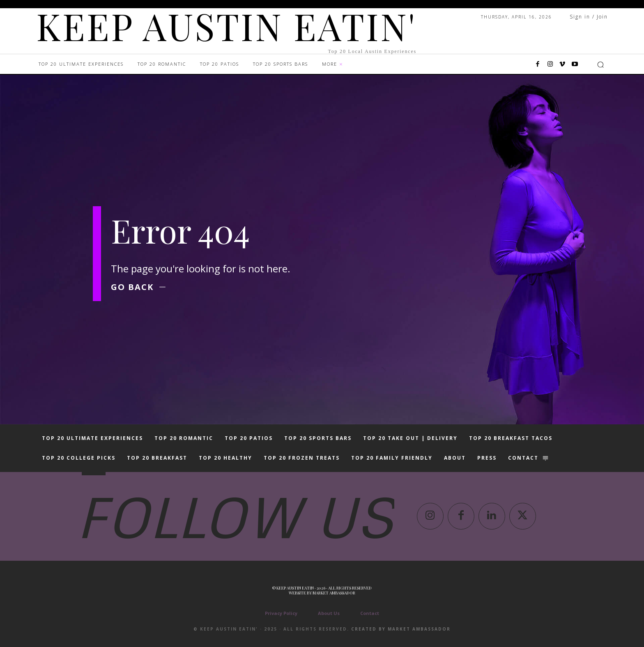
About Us (329, 613)
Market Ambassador (334, 593)
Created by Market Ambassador (401, 629)
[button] (600, 64)
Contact (370, 613)
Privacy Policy (281, 613)
